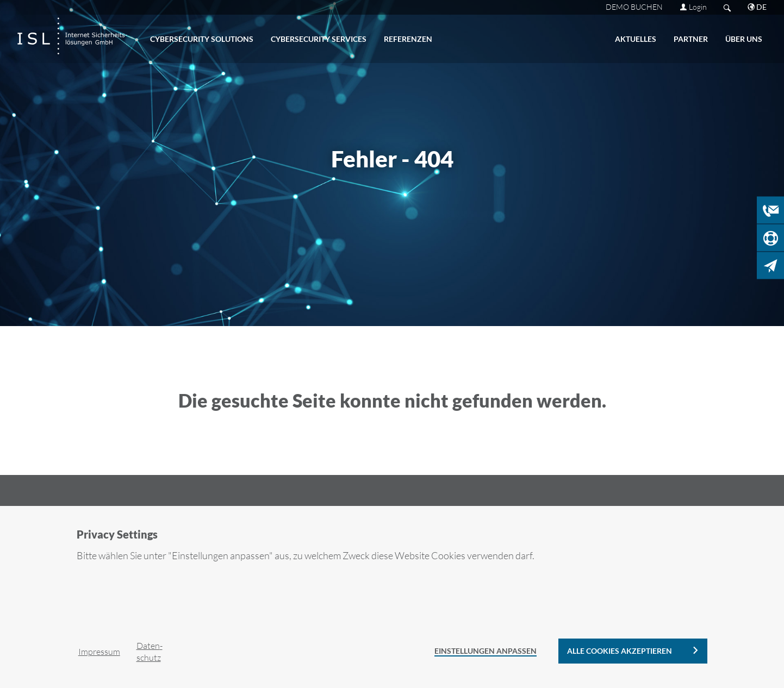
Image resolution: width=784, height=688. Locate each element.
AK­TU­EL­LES (636, 39)
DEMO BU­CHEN (634, 7)
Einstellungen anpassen (486, 651)
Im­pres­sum (99, 652)
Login (698, 7)
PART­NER (691, 39)
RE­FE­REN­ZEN (408, 39)
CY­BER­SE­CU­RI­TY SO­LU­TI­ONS (202, 39)
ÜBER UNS (744, 39)
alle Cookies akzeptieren (620, 651)
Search (727, 7)
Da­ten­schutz (150, 652)
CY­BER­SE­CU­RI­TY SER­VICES (319, 39)
